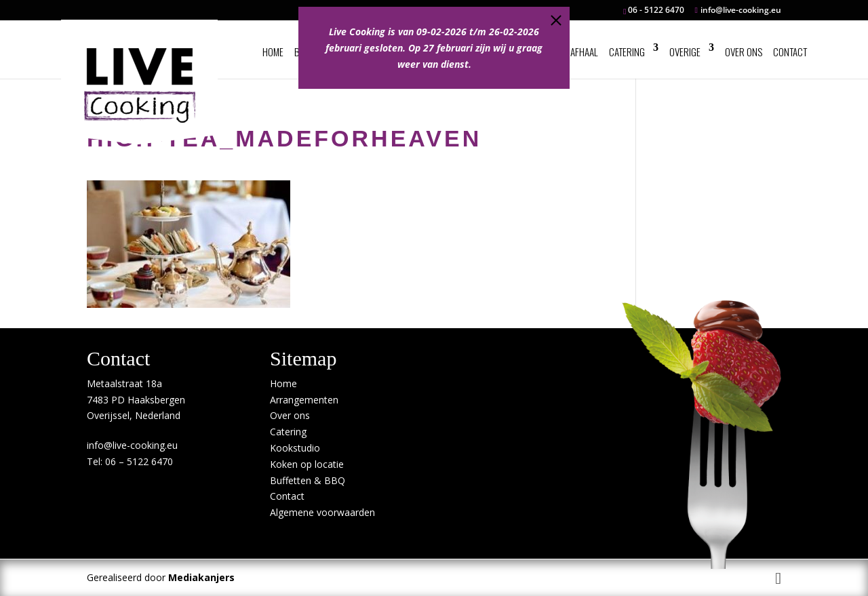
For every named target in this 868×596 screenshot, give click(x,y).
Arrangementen (304, 400)
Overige (685, 52)
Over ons (744, 52)
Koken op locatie (307, 464)
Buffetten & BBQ (308, 480)
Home (273, 52)
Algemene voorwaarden (322, 512)
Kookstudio (295, 448)
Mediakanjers (201, 577)
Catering (627, 52)
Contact (790, 52)
